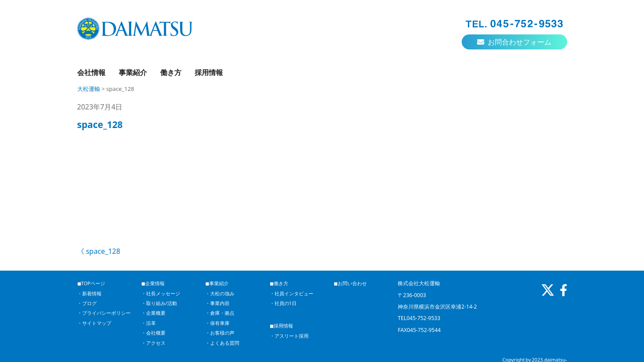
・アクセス (153, 343)
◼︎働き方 (279, 283)
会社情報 (91, 72)
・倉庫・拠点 (220, 313)
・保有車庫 (217, 323)
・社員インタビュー (292, 293)
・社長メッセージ (161, 293)
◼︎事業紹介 (217, 283)
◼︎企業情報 (153, 283)
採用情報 (209, 72)
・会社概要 (153, 333)
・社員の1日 (283, 303)
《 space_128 (99, 251)
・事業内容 (217, 303)
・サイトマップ (94, 323)
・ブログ (87, 303)
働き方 (171, 72)
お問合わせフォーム (514, 42)
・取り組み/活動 (159, 303)
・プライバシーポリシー (104, 313)
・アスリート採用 (289, 336)
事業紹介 (133, 72)
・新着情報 (89, 293)
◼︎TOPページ (91, 283)
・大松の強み (220, 293)
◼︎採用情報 (281, 326)
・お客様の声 (220, 333)
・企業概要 (153, 313)
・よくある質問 (222, 343)
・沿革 (149, 323)
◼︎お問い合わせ (350, 283)
